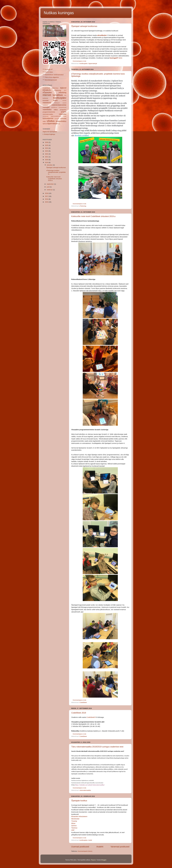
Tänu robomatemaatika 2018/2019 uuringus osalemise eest (97, 747)
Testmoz (74, 828)
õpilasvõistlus (61, 121)
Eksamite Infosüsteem (79, 816)
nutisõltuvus (54, 107)
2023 (47, 151)
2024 (47, 148)
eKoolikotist (102, 35)
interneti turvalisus (53, 95)
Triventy (74, 821)
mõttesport (57, 103)
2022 (47, 154)
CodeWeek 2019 (79, 713)
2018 (47, 193)
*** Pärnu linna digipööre (51, 77)
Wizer (73, 823)
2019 (47, 162)
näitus (56, 110)
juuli (48, 187)
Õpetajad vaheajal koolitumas (84, 26)
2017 (47, 196)
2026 (47, 142)
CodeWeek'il (91, 717)
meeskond (47, 103)
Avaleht (100, 847)
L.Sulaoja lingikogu (49, 134)
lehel (116, 58)
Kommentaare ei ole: (80, 61)
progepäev (63, 110)
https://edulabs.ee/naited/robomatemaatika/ (90, 785)
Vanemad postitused (120, 847)
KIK (65, 95)
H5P (73, 830)
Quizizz (74, 826)
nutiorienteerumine (59, 105)
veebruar (50, 190)
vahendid (63, 119)
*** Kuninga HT (48, 69)
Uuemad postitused (80, 847)
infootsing (62, 92)
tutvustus (57, 119)
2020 (47, 160)
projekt (64, 112)
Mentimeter (75, 819)
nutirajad (46, 107)
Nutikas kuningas (59, 13)
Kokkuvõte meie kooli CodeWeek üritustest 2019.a (93, 216)
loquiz (55, 100)
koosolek (46, 100)
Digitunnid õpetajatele (50, 132)
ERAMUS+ (47, 90)
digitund (63, 88)
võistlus (51, 121)
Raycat (93, 860)
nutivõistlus (47, 109)
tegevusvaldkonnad (56, 116)
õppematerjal (93, 63)
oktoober (50, 165)
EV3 (65, 90)
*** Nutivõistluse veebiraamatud (53, 75)
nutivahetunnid (62, 107)
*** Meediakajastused (50, 80)
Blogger (104, 860)
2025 (47, 145)
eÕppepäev (47, 92)
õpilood (45, 124)
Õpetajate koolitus (79, 801)
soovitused (46, 116)
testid (90, 840)
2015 (47, 202)
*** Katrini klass (48, 72)
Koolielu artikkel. (82, 136)
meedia (64, 101)
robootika (63, 114)
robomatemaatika (85, 790)
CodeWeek (83, 702)
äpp (59, 124)
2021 (47, 157)
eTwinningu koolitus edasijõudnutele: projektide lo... (56, 172)
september (50, 184)
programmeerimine (49, 112)
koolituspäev (83, 63)
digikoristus (55, 88)
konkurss (45, 98)
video (44, 121)
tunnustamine (48, 118)
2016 (47, 199)
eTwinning (83, 206)
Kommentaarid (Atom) (85, 851)
